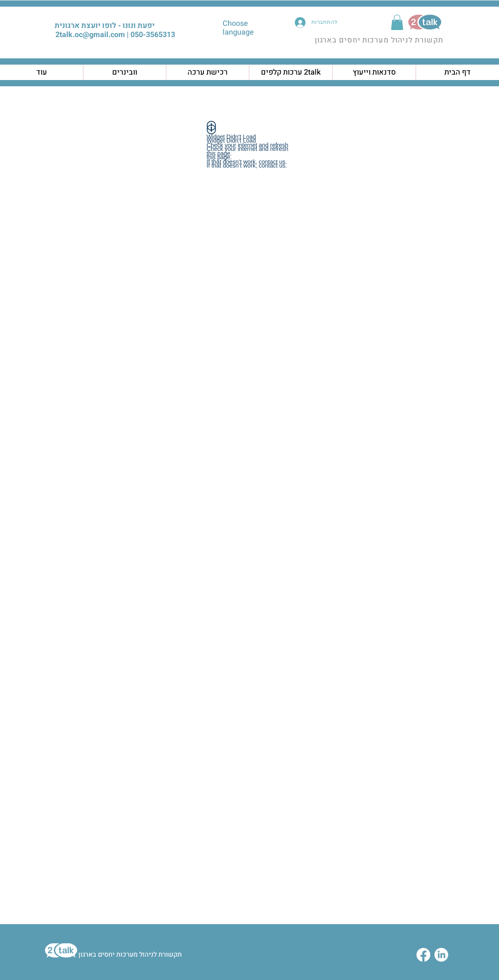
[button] (397, 22)
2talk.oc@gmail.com (90, 35)
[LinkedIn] (441, 955)
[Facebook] (423, 955)
